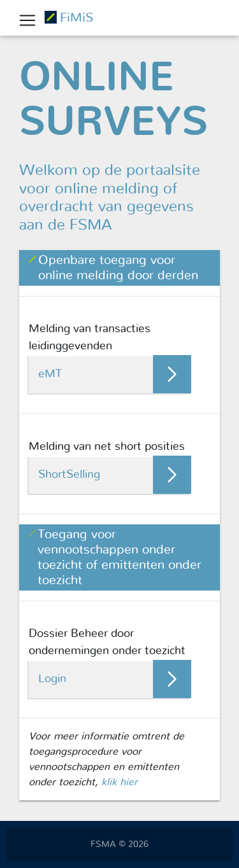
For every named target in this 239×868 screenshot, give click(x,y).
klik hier (119, 782)
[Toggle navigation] (27, 20)
